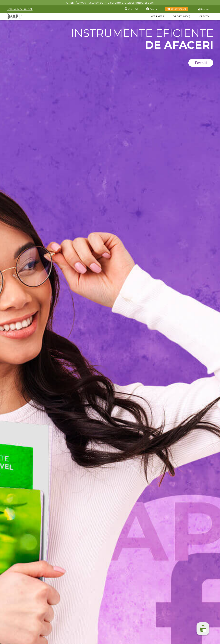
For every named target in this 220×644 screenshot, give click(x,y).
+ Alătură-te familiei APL (20, 9)
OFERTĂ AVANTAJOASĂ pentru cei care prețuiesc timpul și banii (110, 3)
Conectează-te (179, 9)
